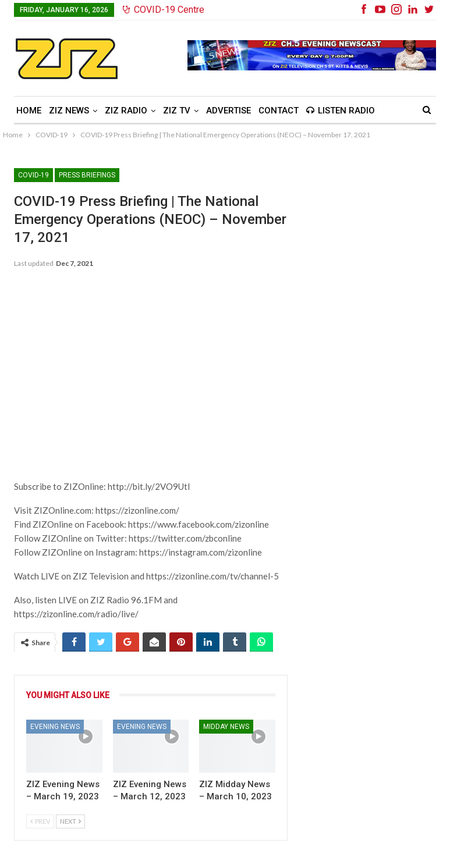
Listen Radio (341, 111)
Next (70, 821)
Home (29, 111)
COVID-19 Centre (164, 10)
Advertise (228, 111)
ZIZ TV (177, 111)
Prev (40, 821)
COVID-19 (33, 175)
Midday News (226, 727)
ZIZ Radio (126, 111)
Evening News (55, 727)
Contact (279, 111)
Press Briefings (87, 175)
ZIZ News (69, 111)
